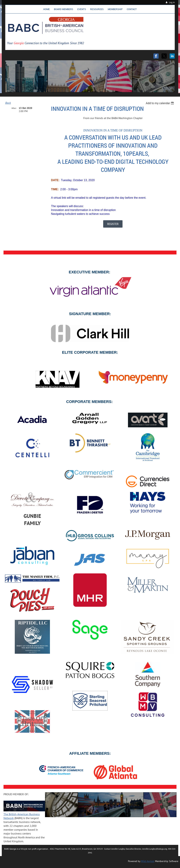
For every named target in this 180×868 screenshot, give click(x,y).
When (14, 108)
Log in (172, 2)
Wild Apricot (148, 861)
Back (8, 103)
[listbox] (160, 103)
